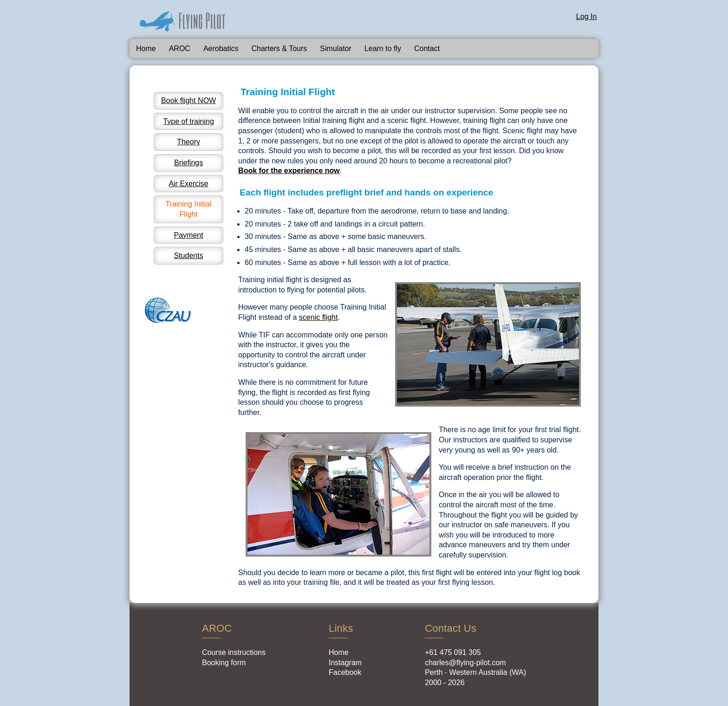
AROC (180, 49)
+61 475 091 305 (453, 652)
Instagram (345, 663)
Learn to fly (383, 49)
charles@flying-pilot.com (465, 663)
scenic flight (318, 317)
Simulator (336, 49)
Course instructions (234, 652)
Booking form (224, 663)
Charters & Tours (279, 49)
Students (189, 256)
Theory (188, 142)
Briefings (188, 163)
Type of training (188, 121)
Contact (427, 49)
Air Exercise (188, 184)
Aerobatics (221, 49)
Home (146, 49)
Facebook (345, 672)
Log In (586, 16)
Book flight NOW (188, 100)
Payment (189, 235)
